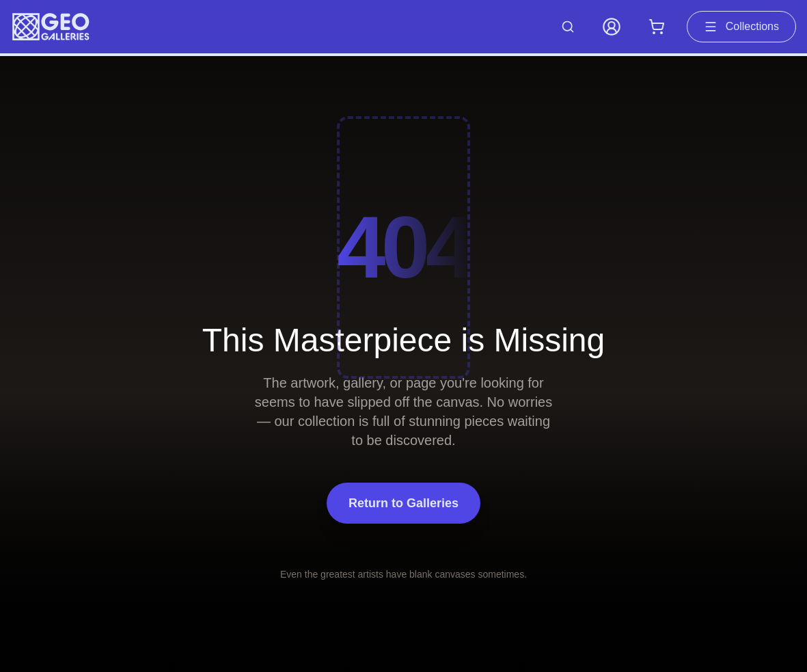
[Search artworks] (568, 27)
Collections (741, 27)
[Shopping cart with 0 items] (657, 27)
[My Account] (612, 27)
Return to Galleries (403, 503)
